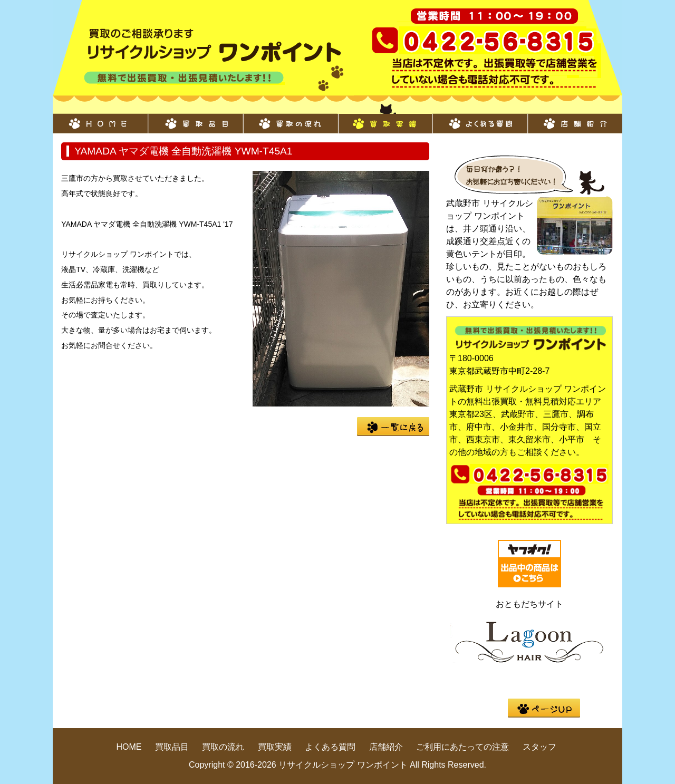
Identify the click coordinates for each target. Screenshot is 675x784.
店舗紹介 (575, 118)
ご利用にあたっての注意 (462, 747)
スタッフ (539, 747)
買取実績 (385, 118)
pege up (544, 708)
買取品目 (195, 118)
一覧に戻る (393, 427)
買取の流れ (290, 118)
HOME (100, 118)
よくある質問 (480, 118)
